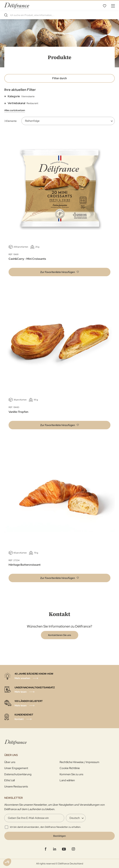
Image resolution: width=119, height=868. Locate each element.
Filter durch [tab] (59, 78)
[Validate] (59, 836)
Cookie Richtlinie (70, 768)
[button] (59, 272)
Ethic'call (10, 780)
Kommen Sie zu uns (71, 774)
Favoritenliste (104, 6)
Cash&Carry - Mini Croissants (27, 259)
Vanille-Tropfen (18, 412)
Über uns (10, 762)
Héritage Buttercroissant (25, 565)
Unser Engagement (16, 768)
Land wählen (67, 780)
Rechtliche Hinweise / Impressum (79, 762)
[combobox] (59, 15)
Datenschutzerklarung (18, 774)
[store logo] (17, 6)
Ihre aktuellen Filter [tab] (20, 90)
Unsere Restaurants (16, 786)
